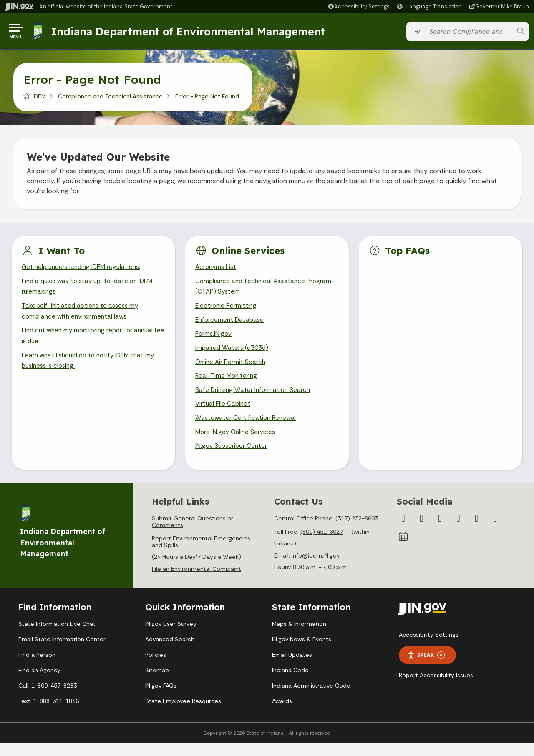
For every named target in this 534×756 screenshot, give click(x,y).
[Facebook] (403, 531)
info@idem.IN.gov (316, 568)
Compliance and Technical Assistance (110, 100)
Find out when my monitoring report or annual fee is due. (91, 343)
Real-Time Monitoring (227, 385)
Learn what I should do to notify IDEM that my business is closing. (92, 369)
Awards (282, 713)
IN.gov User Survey (171, 636)
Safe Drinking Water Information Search (254, 400)
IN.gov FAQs (161, 698)
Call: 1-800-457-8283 (48, 698)
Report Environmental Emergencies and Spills (201, 554)
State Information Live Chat (57, 636)
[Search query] (469, 33)
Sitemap (157, 683)
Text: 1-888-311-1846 (49, 713)
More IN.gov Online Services (237, 443)
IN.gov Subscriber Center (232, 458)
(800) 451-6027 (322, 544)
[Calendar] (403, 549)
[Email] (495, 531)
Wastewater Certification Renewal (247, 429)
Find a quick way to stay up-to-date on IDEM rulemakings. (91, 291)
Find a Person (37, 667)
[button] (359, 6)
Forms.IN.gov (214, 341)
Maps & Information (299, 636)
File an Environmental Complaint (196, 581)
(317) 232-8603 (357, 531)
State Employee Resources (183, 713)
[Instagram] (440, 531)
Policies (156, 667)
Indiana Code (290, 683)
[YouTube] (458, 531)
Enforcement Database (231, 326)
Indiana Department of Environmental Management (189, 33)
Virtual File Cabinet (224, 414)
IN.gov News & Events (302, 652)
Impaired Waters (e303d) (233, 355)
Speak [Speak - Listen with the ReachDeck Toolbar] (426, 667)
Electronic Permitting (227, 312)
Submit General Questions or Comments (193, 534)
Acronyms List (217, 271)
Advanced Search (170, 652)
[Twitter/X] (422, 531)
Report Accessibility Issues (436, 688)
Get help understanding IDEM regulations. (84, 271)
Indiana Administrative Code (311, 698)
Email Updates (292, 667)
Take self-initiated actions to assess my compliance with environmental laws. (83, 317)
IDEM (39, 100)
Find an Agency (39, 683)
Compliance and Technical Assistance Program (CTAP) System (266, 291)
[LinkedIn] (477, 531)
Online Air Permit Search (231, 370)
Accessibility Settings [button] (429, 647)
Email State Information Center (62, 652)
